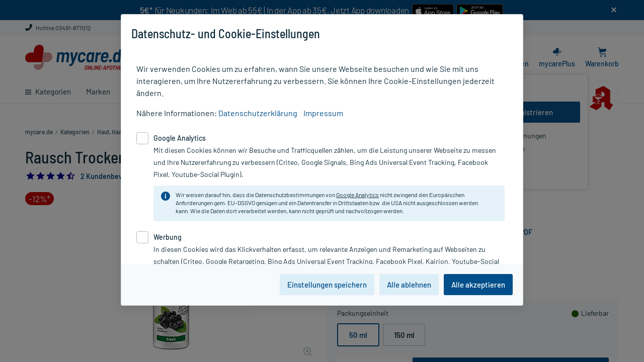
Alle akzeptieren (478, 285)
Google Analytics (357, 195)
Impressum (323, 113)
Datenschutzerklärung (258, 113)
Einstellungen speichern (327, 285)
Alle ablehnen (409, 285)
